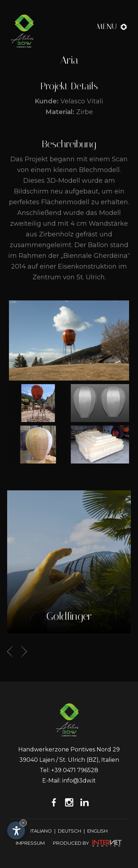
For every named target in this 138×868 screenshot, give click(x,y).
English (97, 831)
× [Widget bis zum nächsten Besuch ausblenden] (23, 823)
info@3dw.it (79, 781)
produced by (88, 843)
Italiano (41, 831)
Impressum (30, 843)
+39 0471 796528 (75, 770)
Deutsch (70, 831)
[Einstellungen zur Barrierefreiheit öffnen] (16, 830)
